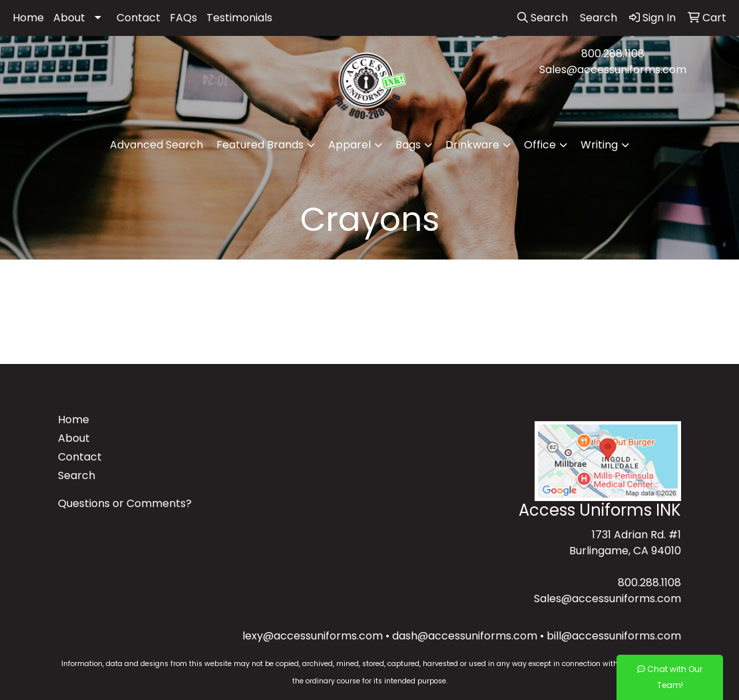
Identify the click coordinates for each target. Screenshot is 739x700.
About (69, 18)
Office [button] (540, 145)
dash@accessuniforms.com (465, 636)
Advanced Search (156, 145)
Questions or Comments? (125, 503)
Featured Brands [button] (260, 145)
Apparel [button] (350, 145)
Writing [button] (599, 145)
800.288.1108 (613, 54)
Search (77, 475)
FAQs (183, 18)
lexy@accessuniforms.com (313, 636)
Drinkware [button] (472, 145)
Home (28, 18)
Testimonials (239, 18)
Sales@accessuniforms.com (613, 70)
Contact (138, 18)
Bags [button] (408, 145)
